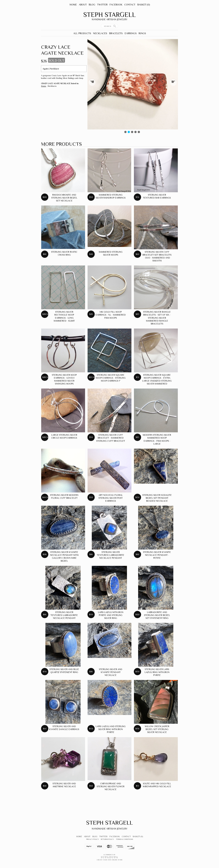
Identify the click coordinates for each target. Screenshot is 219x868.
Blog (92, 5)
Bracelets (116, 33)
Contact (130, 5)
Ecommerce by (109, 855)
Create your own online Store (110, 860)
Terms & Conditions (124, 839)
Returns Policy (107, 839)
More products (61, 144)
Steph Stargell (109, 15)
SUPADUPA (110, 857)
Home (73, 5)
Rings (142, 33)
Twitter (102, 5)
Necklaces (100, 33)
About (83, 5)
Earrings (131, 33)
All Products (82, 33)
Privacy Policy (93, 839)
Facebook (116, 5)
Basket (144, 5)
